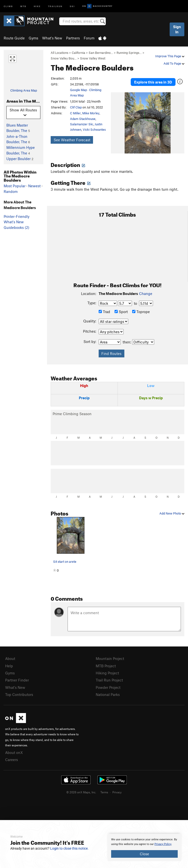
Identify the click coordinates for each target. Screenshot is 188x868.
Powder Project (108, 687)
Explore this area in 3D (153, 82)
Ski (72, 6)
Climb (8, 6)
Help (9, 666)
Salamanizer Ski (82, 124)
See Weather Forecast (72, 140)
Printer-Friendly (17, 216)
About (10, 658)
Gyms (33, 38)
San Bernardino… (101, 53)
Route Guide (14, 38)
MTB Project (106, 666)
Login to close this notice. (69, 848)
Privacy (117, 792)
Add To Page (174, 63)
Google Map (78, 90)
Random (11, 191)
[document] (144, 847)
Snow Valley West (93, 58)
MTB (23, 6)
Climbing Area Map (24, 90)
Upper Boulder (18, 159)
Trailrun (55, 6)
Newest (34, 186)
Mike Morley (91, 113)
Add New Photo (172, 513)
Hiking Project (107, 673)
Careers (12, 760)
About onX (14, 752)
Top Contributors (19, 694)
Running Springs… (129, 53)
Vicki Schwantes (94, 129)
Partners (73, 38)
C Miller (75, 113)
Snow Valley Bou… (64, 58)
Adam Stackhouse (83, 119)
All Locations (59, 53)
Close (144, 854)
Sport (121, 312)
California (78, 53)
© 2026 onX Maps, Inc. (81, 792)
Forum (89, 38)
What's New (52, 38)
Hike (37, 6)
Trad (104, 312)
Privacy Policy (163, 844)
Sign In (177, 29)
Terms (104, 792)
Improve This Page (170, 56)
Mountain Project (110, 658)
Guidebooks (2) (17, 227)
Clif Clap (76, 107)
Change (146, 293)
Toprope (141, 312)
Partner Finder (17, 680)
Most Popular (15, 186)
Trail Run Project (109, 680)
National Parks (108, 694)
